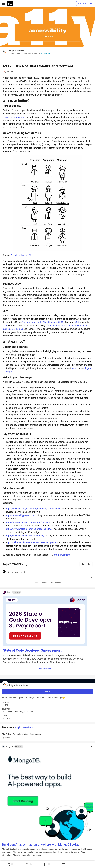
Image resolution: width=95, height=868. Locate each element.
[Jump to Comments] (29, 864)
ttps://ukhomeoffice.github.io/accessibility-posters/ (33, 542)
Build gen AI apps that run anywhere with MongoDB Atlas (41, 845)
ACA (77, 322)
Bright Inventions (62, 555)
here (74, 368)
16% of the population (13, 117)
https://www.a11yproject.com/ (21, 515)
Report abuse (56, 583)
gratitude (8, 72)
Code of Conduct (41, 583)
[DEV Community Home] (10, 4)
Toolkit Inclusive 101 (21, 255)
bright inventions (17, 51)
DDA (5, 325)
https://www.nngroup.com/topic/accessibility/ (29, 529)
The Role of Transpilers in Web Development (47, 736)
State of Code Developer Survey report (32, 650)
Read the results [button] (45, 669)
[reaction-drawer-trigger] (10, 864)
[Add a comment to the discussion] (50, 574)
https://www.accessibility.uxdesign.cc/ (25, 536)
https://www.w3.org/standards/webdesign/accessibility (34, 509)
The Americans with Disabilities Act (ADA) (43, 322)
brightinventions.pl (47, 53)
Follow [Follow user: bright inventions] (47, 692)
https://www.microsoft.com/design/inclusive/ (29, 522)
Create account (85, 3)
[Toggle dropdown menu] (91, 592)
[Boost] (64, 864)
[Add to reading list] (47, 864)
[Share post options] (87, 864)
